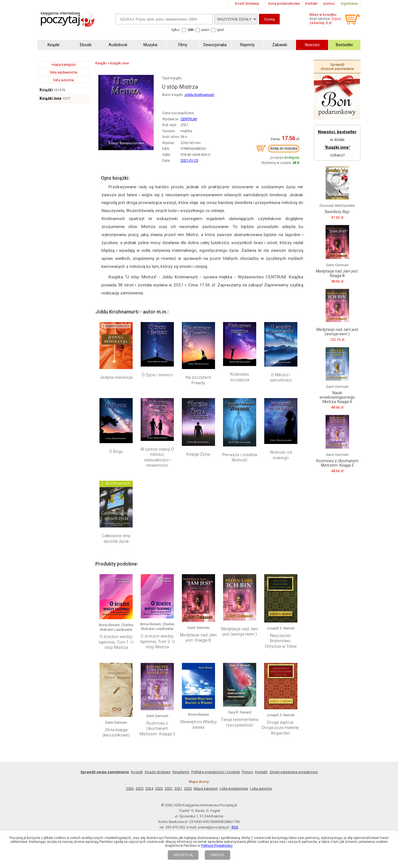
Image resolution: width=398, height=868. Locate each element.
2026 (130, 789)
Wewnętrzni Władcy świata (198, 725)
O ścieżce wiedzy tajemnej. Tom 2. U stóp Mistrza (157, 641)
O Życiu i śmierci (157, 375)
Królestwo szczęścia (239, 377)
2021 (178, 789)
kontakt (311, 3)
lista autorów (64, 80)
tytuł (220, 30)
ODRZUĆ (217, 855)
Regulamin (181, 772)
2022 (169, 789)
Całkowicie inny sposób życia (116, 538)
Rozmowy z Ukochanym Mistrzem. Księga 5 (157, 729)
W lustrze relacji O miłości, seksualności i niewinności (157, 457)
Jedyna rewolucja (116, 377)
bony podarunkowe (284, 3)
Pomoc (248, 772)
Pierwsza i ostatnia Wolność (240, 457)
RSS (235, 827)
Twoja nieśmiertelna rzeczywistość (239, 722)
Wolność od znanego (281, 455)
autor (205, 30)
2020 (188, 789)
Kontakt (261, 772)
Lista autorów (261, 789)
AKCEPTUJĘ (183, 855)
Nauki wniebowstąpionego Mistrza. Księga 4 (337, 397)
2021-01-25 (189, 160)
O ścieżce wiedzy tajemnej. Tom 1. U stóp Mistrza (116, 642)
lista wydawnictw (64, 72)
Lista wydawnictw (234, 789)
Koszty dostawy (158, 772)
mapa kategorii (64, 65)
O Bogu (116, 451)
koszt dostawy (247, 3)
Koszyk (137, 772)
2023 (159, 789)
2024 (149, 789)
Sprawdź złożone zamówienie (337, 67)
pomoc (329, 3)
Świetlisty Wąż (337, 212)
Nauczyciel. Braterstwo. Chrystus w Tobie (281, 641)
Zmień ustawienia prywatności (294, 772)
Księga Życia (198, 454)
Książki (46, 90)
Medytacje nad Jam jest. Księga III (198, 638)
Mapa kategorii (206, 789)
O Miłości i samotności (281, 378)
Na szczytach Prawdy (198, 380)
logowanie (349, 3)
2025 (140, 789)
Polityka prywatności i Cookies (216, 772)
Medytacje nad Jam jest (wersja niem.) (239, 632)
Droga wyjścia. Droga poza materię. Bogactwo (281, 728)
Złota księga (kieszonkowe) (116, 733)
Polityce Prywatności (217, 846)
